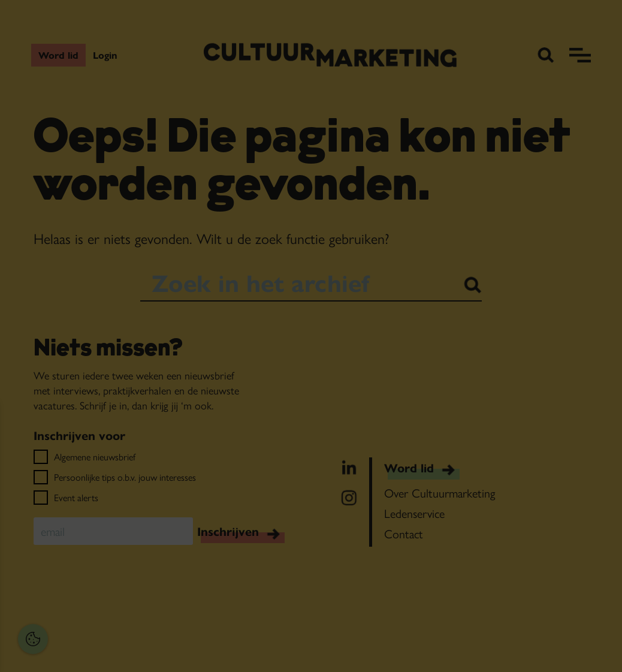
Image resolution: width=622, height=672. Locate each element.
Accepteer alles (102, 615)
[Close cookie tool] (185, 424)
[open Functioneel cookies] (185, 535)
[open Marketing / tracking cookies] (185, 571)
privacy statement (51, 495)
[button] (90, 534)
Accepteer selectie (102, 650)
